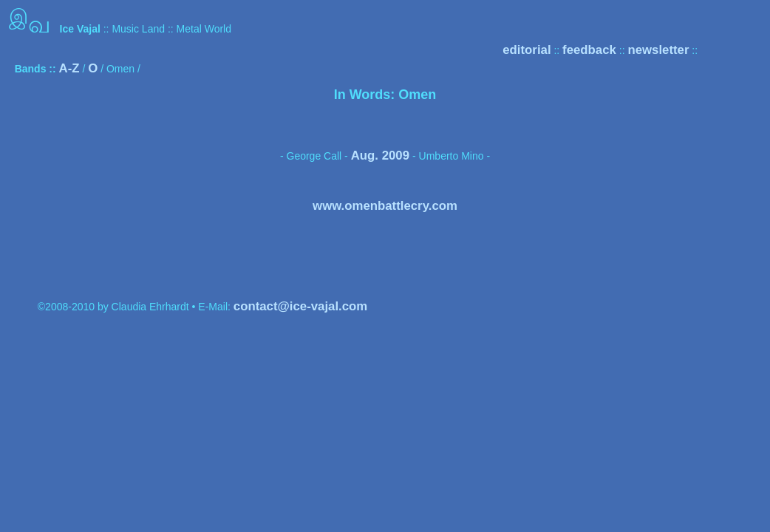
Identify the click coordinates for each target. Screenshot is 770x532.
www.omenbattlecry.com (385, 206)
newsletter (658, 50)
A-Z (69, 68)
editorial (527, 50)
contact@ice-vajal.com (300, 306)
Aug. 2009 (380, 156)
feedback (589, 50)
